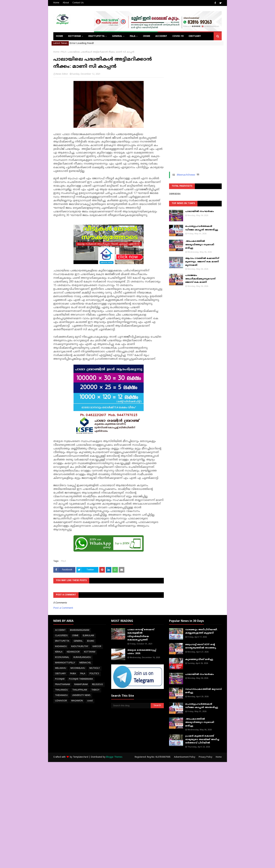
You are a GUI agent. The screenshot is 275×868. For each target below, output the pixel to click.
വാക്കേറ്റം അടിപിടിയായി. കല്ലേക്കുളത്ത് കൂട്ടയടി (201, 631)
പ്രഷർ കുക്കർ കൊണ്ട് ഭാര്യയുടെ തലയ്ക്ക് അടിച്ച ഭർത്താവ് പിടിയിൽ (202, 739)
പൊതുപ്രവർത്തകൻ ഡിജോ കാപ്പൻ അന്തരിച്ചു (202, 228)
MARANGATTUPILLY (65, 663)
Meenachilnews (186, 175)
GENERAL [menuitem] (117, 36)
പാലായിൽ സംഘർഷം (199, 211)
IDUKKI (90, 641)
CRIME (75, 636)
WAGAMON (77, 701)
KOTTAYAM (90, 652)
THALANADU (61, 690)
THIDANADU (61, 696)
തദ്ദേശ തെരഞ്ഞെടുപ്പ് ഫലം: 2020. (142, 652)
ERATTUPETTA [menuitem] (96, 36)
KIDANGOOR (73, 652)
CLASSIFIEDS (61, 636)
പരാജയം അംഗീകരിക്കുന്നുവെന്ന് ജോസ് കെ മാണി (200, 279)
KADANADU (61, 647)
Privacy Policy (205, 757)
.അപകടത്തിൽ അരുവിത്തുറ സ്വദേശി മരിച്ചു (200, 245)
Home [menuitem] (59, 36)
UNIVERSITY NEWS (81, 696)
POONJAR (60, 679)
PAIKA (73, 674)
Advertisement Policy (185, 757)
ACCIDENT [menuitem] (161, 36)
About (66, 3)
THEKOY (95, 690)
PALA (63, 52)
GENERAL (78, 641)
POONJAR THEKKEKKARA (81, 679)
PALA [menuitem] (133, 36)
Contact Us (78, 3)
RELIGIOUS (98, 685)
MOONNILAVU (78, 668)
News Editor (62, 74)
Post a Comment (63, 608)
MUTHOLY (95, 668)
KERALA (59, 652)
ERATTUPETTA (62, 641)
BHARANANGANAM (80, 630)
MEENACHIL (85, 663)
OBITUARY (60, 674)
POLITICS (94, 674)
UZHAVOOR (61, 701)
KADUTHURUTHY (80, 647)
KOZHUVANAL (62, 657)
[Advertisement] (195, 103)
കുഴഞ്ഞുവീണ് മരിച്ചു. (199, 659)
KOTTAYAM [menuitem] (75, 36)
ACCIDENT (60, 630)
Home (56, 3)
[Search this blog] (131, 706)
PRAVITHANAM (63, 685)
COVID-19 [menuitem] (178, 36)
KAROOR (97, 647)
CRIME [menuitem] (147, 36)
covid (90, 701)
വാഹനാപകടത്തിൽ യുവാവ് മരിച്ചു (203, 691)
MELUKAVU (61, 668)
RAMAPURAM (81, 685)
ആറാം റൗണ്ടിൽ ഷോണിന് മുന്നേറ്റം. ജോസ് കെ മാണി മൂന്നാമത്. (202, 262)
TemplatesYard (81, 757)
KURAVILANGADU (82, 657)
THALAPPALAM (80, 690)
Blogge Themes (114, 757)
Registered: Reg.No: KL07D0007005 (153, 757)
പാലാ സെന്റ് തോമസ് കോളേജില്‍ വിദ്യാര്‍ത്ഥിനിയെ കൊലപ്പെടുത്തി (141, 635)
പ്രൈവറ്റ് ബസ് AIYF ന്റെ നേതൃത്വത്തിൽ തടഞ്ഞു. (201, 646)
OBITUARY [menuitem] (195, 36)
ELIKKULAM (88, 636)
